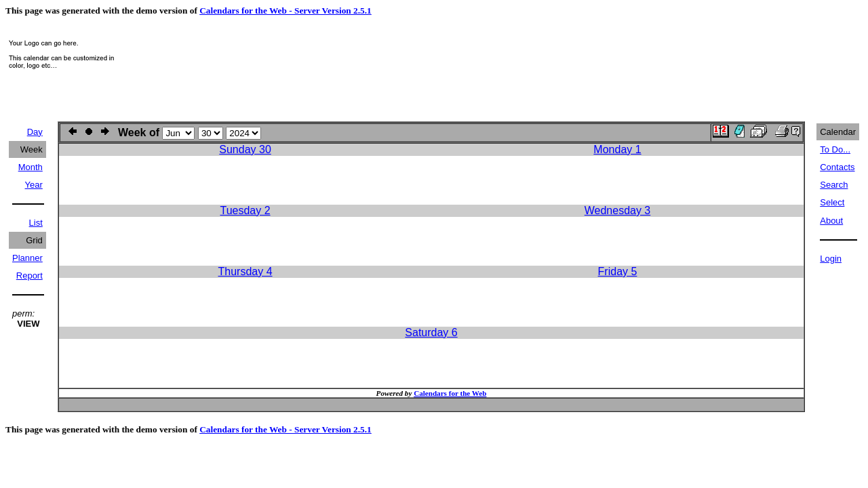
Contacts (837, 167)
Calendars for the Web (450, 393)
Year (34, 185)
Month (31, 167)
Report (29, 276)
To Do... (835, 149)
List (36, 223)
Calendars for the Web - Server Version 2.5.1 (285, 11)
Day (35, 132)
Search (834, 185)
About (831, 221)
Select (832, 202)
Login (831, 259)
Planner (27, 258)
